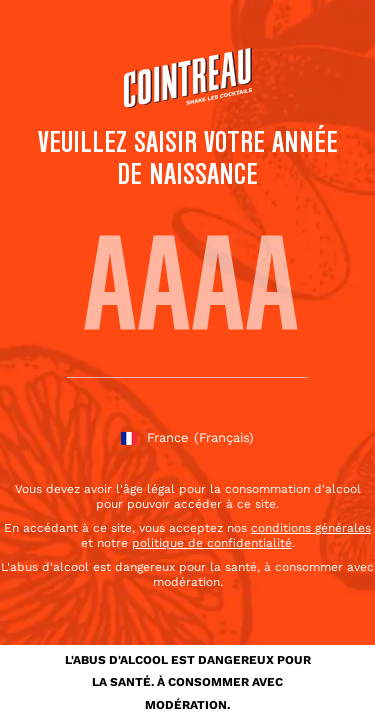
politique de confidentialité (212, 543)
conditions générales (311, 528)
